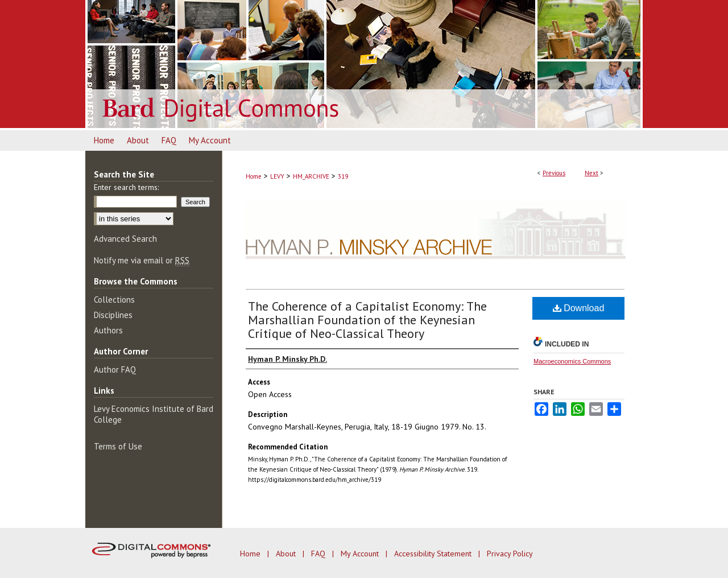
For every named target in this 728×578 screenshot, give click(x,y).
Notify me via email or (142, 260)
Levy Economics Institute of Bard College (154, 414)
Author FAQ (115, 369)
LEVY (277, 176)
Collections (114, 300)
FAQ (319, 554)
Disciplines (113, 315)
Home (254, 176)
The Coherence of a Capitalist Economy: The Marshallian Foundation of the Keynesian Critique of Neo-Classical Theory (367, 320)
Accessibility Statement (434, 554)
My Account (361, 554)
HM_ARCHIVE (311, 176)
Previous (554, 173)
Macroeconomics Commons (572, 361)
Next (591, 173)
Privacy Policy (510, 554)
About (287, 554)
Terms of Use (118, 446)
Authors (108, 330)
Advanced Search (125, 239)
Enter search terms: (126, 187)
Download (579, 308)
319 (343, 176)
